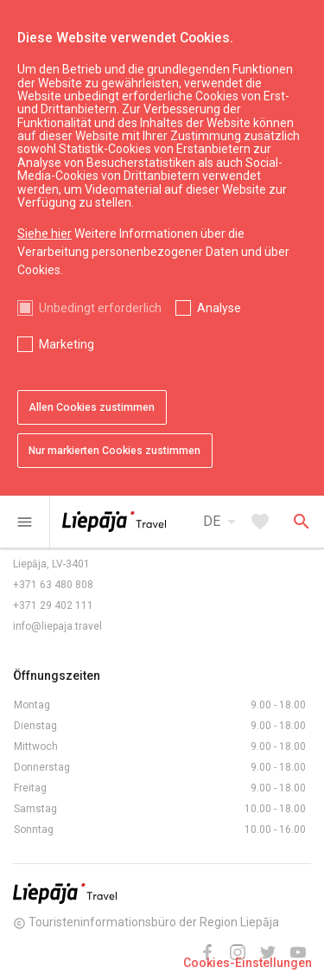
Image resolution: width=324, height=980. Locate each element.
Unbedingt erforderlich (100, 308)
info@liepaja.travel (57, 626)
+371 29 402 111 (53, 605)
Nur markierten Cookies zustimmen (114, 451)
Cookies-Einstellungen (248, 963)
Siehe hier (44, 234)
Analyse (219, 308)
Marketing (67, 344)
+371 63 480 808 (53, 585)
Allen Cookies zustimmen (92, 407)
